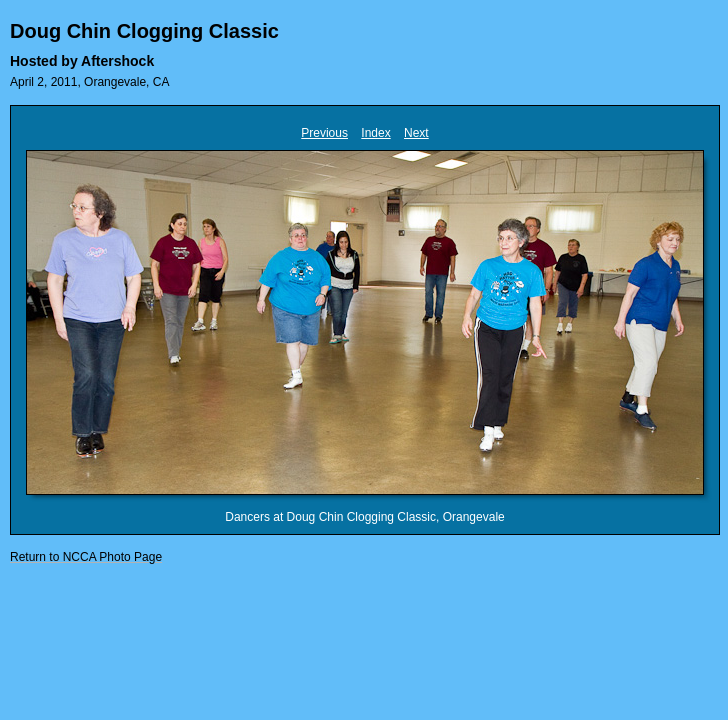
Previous (324, 133)
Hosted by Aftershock (82, 61)
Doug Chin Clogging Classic (144, 31)
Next (416, 133)
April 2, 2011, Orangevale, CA (89, 82)
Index (375, 133)
